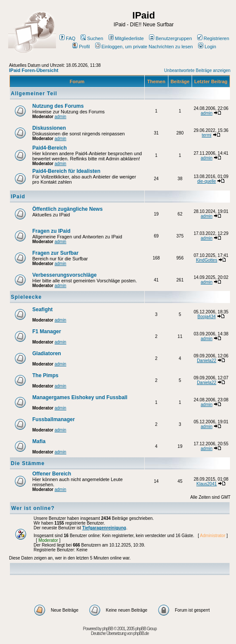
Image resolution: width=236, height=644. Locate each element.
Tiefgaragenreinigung (104, 528)
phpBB (107, 629)
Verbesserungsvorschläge (64, 275)
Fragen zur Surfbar (55, 253)
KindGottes (206, 260)
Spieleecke (26, 297)
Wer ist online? (33, 508)
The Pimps (45, 375)
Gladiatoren (47, 353)
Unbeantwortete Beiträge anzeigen (197, 70)
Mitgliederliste (126, 38)
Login (207, 47)
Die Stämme (28, 463)
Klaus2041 (206, 484)
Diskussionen (49, 128)
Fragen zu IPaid (51, 231)
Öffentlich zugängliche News (67, 209)
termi (207, 135)
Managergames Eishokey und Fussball (80, 397)
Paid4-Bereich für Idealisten (66, 171)
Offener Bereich (52, 474)
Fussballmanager (54, 419)
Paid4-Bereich (50, 148)
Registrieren (213, 38)
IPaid (18, 197)
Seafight (42, 309)
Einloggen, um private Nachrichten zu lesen (144, 47)
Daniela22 (206, 361)
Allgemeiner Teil (34, 94)
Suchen (92, 38)
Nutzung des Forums (58, 106)
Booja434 (207, 317)
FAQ (67, 38)
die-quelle (206, 181)
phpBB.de (141, 633)
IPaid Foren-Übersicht (34, 70)
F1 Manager (47, 331)
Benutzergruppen (170, 38)
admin (61, 117)
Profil (81, 47)
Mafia (39, 441)
